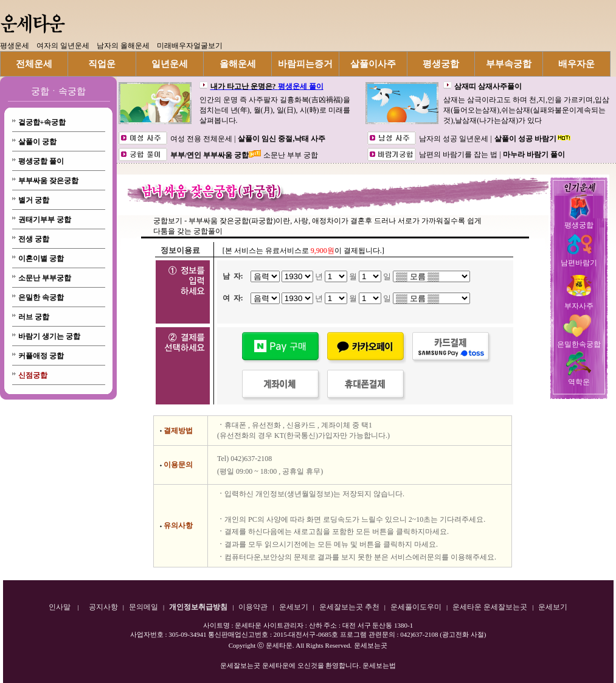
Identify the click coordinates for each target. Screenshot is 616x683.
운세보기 (294, 607)
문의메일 (144, 607)
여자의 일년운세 (63, 46)
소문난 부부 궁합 (291, 155)
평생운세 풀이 (301, 86)
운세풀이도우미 (416, 607)
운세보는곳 (371, 645)
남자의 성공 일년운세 (455, 139)
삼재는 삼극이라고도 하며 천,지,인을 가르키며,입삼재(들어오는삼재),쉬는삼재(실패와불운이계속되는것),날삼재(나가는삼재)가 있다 (526, 110)
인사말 (60, 607)
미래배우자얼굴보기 (190, 46)
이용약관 (253, 607)
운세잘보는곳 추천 (349, 607)
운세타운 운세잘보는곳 (490, 607)
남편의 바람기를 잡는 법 (459, 154)
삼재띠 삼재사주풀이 (488, 86)
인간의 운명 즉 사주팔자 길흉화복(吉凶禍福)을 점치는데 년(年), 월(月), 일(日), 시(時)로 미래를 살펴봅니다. (275, 110)
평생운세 (15, 46)
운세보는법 (379, 665)
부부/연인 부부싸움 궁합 (209, 155)
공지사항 (103, 607)
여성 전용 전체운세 (202, 139)
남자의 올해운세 (123, 46)
